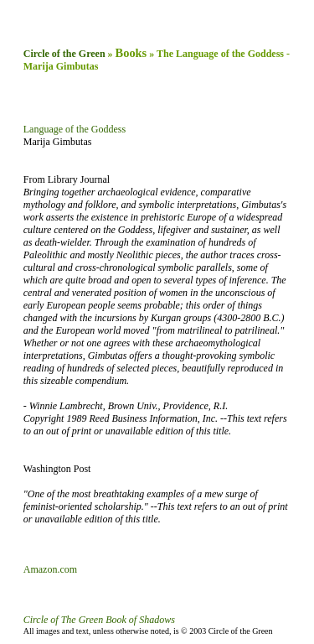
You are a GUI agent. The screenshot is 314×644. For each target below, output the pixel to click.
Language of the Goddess (75, 129)
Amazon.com (50, 569)
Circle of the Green (64, 54)
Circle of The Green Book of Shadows (99, 620)
